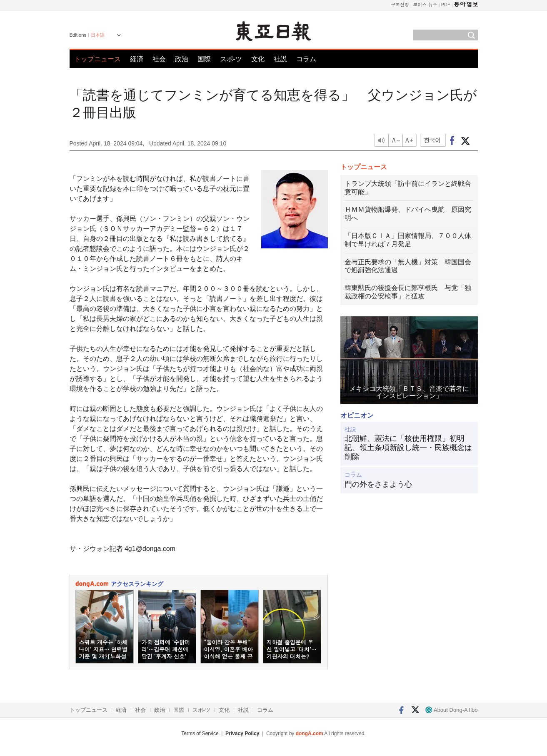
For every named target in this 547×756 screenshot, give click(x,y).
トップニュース (97, 59)
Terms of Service (200, 733)
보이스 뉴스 (425, 4)
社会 (159, 59)
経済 (137, 59)
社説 (280, 59)
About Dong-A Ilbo (451, 710)
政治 (182, 59)
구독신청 (400, 4)
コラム (306, 59)
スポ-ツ (231, 59)
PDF (446, 4)
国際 (204, 59)
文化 (258, 59)
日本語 (98, 35)
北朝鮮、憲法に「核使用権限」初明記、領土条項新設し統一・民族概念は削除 (408, 447)
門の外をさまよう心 (378, 484)
